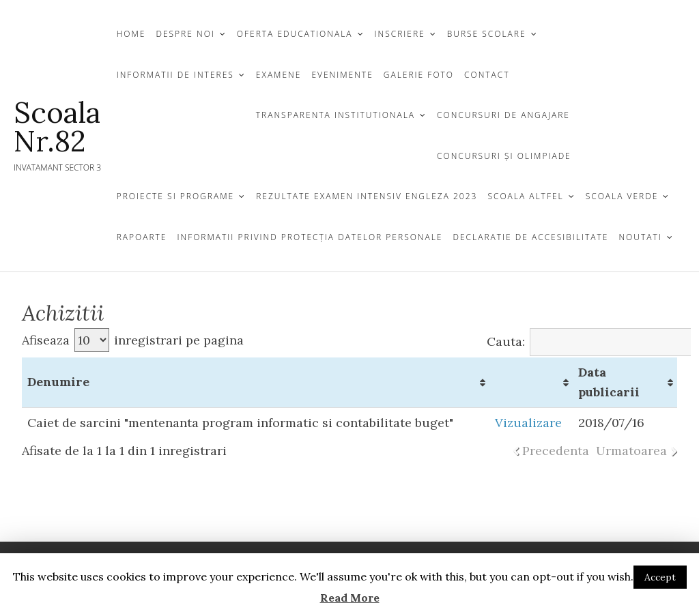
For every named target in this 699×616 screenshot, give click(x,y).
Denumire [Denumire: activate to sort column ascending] (58, 382)
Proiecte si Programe (175, 196)
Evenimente (342, 75)
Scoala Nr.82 (57, 127)
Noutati (640, 237)
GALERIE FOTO (419, 75)
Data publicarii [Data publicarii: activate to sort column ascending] (609, 382)
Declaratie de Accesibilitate (530, 237)
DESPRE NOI (185, 34)
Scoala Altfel (525, 196)
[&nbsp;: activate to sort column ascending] (531, 383)
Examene (279, 75)
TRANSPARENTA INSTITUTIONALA (336, 115)
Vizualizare (528, 423)
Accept (660, 577)
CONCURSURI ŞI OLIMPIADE (504, 156)
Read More (350, 598)
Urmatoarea (631, 451)
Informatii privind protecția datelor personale (310, 237)
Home (131, 34)
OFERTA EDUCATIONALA (295, 34)
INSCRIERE (400, 34)
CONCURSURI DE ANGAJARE (503, 115)
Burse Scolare (487, 34)
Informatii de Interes (175, 75)
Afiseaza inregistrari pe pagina (133, 340)
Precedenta (556, 451)
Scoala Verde (622, 196)
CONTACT (487, 75)
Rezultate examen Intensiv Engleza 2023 (367, 196)
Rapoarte (142, 237)
